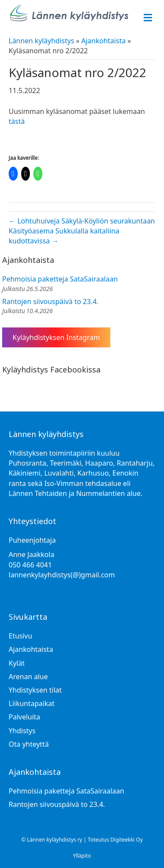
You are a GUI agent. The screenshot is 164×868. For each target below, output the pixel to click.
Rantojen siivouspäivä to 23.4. (50, 301)
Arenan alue (28, 677)
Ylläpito (82, 856)
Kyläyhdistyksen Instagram (56, 337)
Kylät (17, 663)
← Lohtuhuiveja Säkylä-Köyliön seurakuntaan (82, 221)
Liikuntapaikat (32, 703)
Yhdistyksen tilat (35, 690)
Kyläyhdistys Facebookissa (51, 369)
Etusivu (20, 636)
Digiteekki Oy (127, 840)
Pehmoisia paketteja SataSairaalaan (60, 279)
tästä (17, 121)
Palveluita (24, 717)
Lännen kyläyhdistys (41, 41)
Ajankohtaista (104, 41)
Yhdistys (22, 731)
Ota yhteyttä (29, 744)
